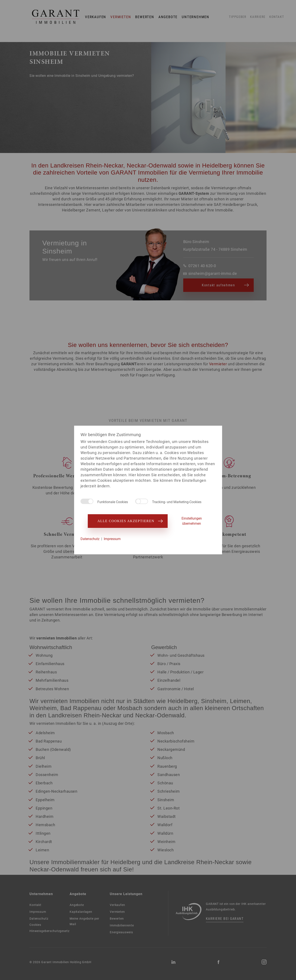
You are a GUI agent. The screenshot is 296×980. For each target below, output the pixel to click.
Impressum (112, 539)
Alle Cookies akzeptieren (128, 521)
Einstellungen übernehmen (192, 521)
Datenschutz (90, 539)
